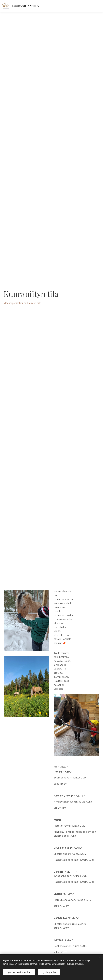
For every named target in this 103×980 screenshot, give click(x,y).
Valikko (99, 6)
